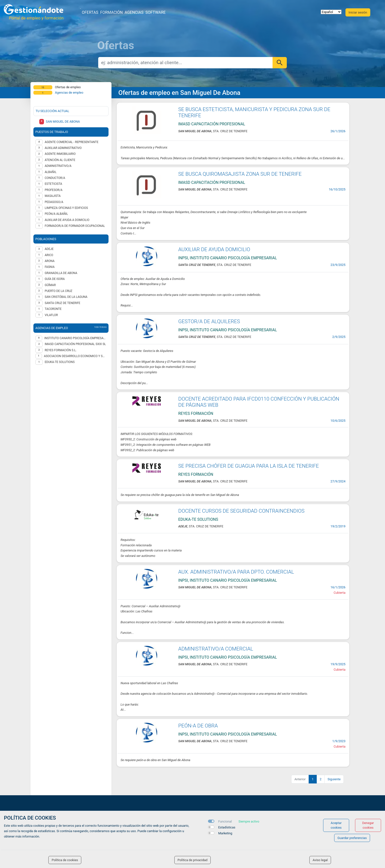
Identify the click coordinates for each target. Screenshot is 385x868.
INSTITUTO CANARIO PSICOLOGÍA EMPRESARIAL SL (75, 338)
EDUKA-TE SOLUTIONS (60, 362)
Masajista (53, 196)
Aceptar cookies (336, 825)
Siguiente (334, 779)
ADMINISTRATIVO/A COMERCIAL (216, 649)
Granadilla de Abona (61, 273)
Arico (49, 255)
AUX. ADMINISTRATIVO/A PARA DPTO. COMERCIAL (236, 572)
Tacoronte (53, 309)
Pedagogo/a (54, 202)
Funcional (225, 821)
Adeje (49, 249)
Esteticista (53, 184)
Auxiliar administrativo (63, 148)
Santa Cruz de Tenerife (62, 303)
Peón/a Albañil (56, 214)
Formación (111, 12)
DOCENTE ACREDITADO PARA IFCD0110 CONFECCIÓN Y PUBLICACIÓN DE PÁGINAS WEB (259, 402)
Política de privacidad (192, 860)
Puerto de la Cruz (59, 291)
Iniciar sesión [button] (358, 12)
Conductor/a (55, 178)
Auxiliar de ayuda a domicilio (67, 220)
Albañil (51, 172)
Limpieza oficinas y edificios (66, 208)
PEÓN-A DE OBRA (198, 726)
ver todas (100, 327)
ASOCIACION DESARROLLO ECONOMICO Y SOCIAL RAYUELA (75, 356)
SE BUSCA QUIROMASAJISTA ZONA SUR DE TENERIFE (240, 174)
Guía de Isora (55, 279)
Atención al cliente (60, 160)
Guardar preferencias (352, 838)
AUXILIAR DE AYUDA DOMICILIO (214, 249)
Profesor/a (54, 190)
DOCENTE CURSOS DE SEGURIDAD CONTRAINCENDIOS (241, 511)
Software (155, 12)
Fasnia (50, 267)
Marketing (225, 833)
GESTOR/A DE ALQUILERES (209, 321)
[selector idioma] (331, 12)
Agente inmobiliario (60, 154)
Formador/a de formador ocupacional (75, 226)
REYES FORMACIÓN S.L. (61, 350)
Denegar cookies (368, 825)
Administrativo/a (58, 166)
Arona (50, 261)
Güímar (50, 285)
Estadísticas (227, 827)
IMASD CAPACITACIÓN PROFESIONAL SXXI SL (75, 344)
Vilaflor (51, 315)
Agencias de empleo (69, 93)
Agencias (134, 12)
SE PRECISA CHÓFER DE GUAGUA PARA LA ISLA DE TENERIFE (249, 466)
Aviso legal (320, 860)
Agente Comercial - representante (72, 142)
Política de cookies (65, 860)
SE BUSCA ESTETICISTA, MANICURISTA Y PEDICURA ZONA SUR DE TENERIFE (254, 112)
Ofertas (90, 12)
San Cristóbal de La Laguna (66, 297)
